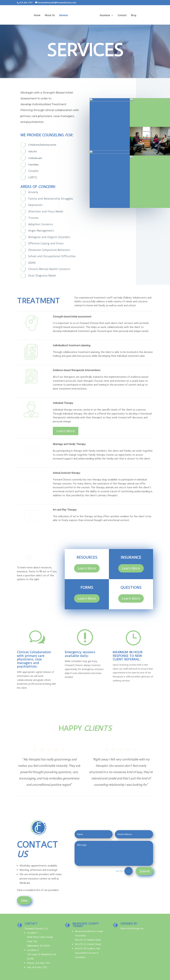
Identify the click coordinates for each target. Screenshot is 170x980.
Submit (144, 871)
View (24, 900)
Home (38, 15)
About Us (51, 15)
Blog (133, 15)
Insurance (104, 15)
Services (64, 15)
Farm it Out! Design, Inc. (132, 928)
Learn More (66, 421)
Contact (121, 15)
